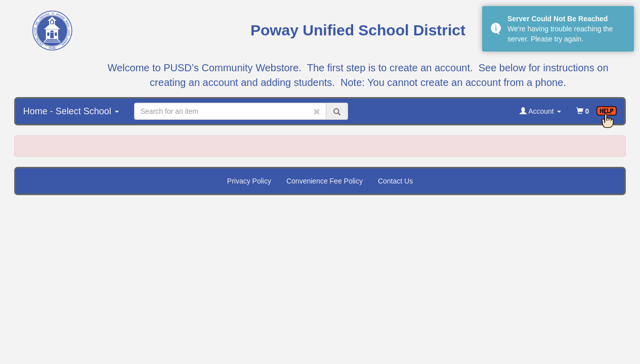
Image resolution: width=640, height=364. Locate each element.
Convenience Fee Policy (325, 181)
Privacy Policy (249, 181)
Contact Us (395, 181)
